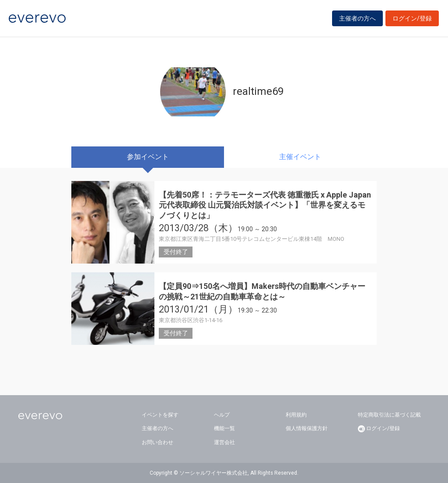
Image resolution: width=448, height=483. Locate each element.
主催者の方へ (357, 18)
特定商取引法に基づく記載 (389, 415)
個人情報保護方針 (307, 428)
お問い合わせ (157, 442)
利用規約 (296, 415)
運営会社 (224, 442)
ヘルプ (222, 415)
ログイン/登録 (412, 18)
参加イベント (148, 157)
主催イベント (300, 157)
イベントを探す (160, 415)
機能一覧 (224, 428)
